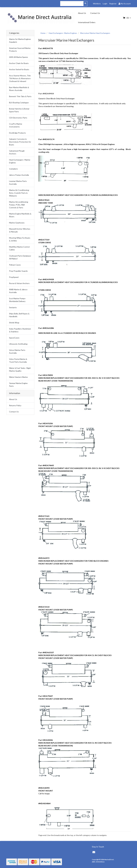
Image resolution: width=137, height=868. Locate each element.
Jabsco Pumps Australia (19, 175)
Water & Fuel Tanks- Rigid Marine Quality (20, 369)
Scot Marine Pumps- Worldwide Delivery (18, 300)
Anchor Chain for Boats (19, 63)
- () (126, 18)
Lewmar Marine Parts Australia (18, 183)
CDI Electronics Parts (18, 118)
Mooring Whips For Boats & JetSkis (20, 239)
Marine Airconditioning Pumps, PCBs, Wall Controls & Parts (19, 205)
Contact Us (95, 13)
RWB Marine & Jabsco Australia (18, 291)
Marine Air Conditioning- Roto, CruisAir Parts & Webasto (19, 193)
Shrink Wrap (14, 323)
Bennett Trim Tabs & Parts (20, 96)
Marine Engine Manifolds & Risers (20, 215)
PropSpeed (14, 277)
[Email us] (94, 852)
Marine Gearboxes (17, 223)
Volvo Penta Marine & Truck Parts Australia (18, 360)
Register (113, 4)
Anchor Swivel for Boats (19, 69)
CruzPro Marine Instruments (16, 125)
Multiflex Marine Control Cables (19, 248)
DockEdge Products (17, 133)
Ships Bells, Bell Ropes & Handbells (19, 315)
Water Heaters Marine (18, 377)
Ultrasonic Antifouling (18, 344)
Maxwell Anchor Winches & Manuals (20, 230)
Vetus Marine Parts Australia (17, 351)
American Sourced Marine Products (20, 49)
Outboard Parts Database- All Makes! (20, 257)
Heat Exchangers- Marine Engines (20, 161)
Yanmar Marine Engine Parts (18, 385)
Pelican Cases (15, 265)
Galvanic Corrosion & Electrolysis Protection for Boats (20, 142)
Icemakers (13, 169)
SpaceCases (14, 338)
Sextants (13, 307)
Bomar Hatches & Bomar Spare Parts (19, 110)
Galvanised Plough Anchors (17, 152)
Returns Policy (15, 405)
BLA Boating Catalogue (19, 103)
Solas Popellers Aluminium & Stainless (20, 330)
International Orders (87, 22)
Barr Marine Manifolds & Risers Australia (19, 89)
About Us (82, 13)
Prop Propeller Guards (18, 271)
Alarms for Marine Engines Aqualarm (20, 40)
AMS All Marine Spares (19, 57)
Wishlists (97, 4)
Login (105, 4)
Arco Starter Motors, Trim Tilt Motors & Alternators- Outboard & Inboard (20, 78)
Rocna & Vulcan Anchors (19, 283)
